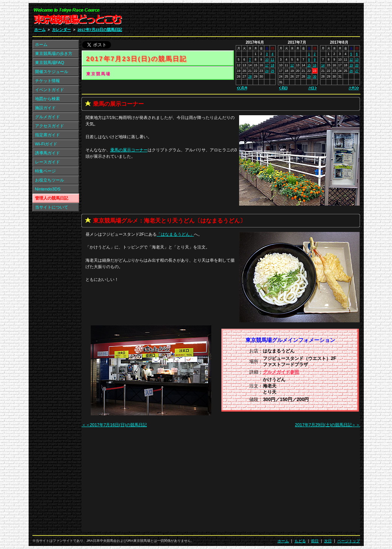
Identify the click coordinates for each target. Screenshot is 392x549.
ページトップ (349, 541)
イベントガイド (50, 90)
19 (351, 65)
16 (315, 65)
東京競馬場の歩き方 (54, 53)
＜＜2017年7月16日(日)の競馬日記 (114, 425)
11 (272, 59)
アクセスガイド (50, 126)
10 (267, 59)
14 (323, 65)
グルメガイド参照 (281, 372)
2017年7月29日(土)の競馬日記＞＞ (327, 425)
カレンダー (61, 30)
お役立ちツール (50, 180)
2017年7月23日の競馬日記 (100, 30)
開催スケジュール (52, 72)
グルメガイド (47, 117)
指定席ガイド (47, 135)
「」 (175, 234)
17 (267, 65)
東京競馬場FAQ (50, 63)
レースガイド (47, 162)
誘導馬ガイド (47, 153)
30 (315, 76)
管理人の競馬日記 (52, 198)
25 (272, 71)
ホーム (40, 30)
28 (250, 76)
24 (267, 71)
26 (351, 71)
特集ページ (45, 171)
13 (357, 59)
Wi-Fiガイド (46, 144)
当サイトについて (52, 207)
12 (292, 65)
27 (357, 71)
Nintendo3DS (48, 189)
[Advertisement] (270, 18)
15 (309, 65)
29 (309, 76)
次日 (328, 541)
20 (357, 65)
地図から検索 (47, 99)
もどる (300, 541)
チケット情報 (47, 81)
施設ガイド (45, 108)
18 (272, 65)
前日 (315, 541)
